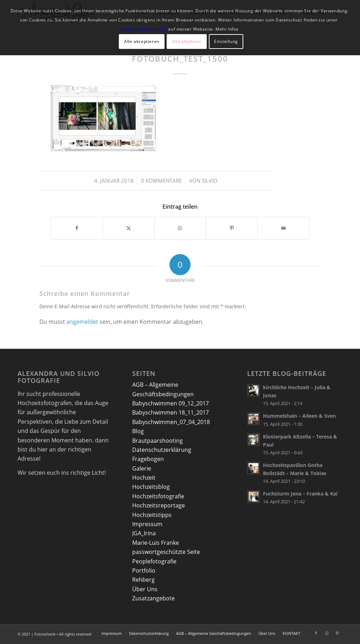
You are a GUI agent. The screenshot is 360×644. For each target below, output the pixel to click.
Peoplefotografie (154, 561)
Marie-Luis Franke (156, 543)
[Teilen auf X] (129, 228)
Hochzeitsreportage (159, 505)
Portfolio (144, 570)
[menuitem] (112, 633)
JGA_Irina (144, 533)
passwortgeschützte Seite (166, 552)
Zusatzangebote (153, 598)
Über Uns (145, 589)
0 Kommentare (161, 181)
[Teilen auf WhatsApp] (180, 228)
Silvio (210, 181)
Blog (138, 431)
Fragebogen (148, 459)
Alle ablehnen (187, 41)
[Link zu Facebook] (316, 633)
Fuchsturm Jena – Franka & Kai (300, 494)
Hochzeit (144, 478)
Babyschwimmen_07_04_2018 (171, 422)
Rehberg (143, 580)
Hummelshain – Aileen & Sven (299, 416)
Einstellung (226, 41)
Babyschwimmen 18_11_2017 (171, 412)
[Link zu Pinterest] (337, 633)
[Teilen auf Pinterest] (232, 228)
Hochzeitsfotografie (158, 496)
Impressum (147, 524)
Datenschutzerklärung (162, 450)
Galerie (142, 468)
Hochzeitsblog (151, 487)
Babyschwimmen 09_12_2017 (171, 403)
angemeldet (82, 322)
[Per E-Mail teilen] (283, 228)
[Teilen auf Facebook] (77, 228)
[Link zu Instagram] (327, 633)
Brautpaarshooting (157, 441)
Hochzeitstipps (152, 515)
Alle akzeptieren (142, 41)
